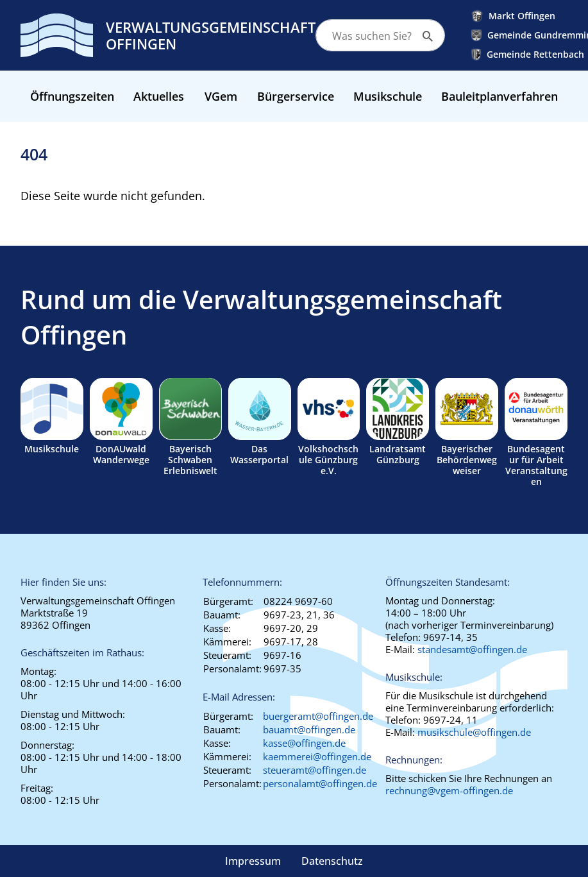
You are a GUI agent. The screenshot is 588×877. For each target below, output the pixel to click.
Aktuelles (159, 96)
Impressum (253, 861)
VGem (221, 96)
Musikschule (388, 96)
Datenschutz (332, 861)
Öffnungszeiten (72, 96)
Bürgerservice (296, 96)
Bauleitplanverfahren (500, 96)
